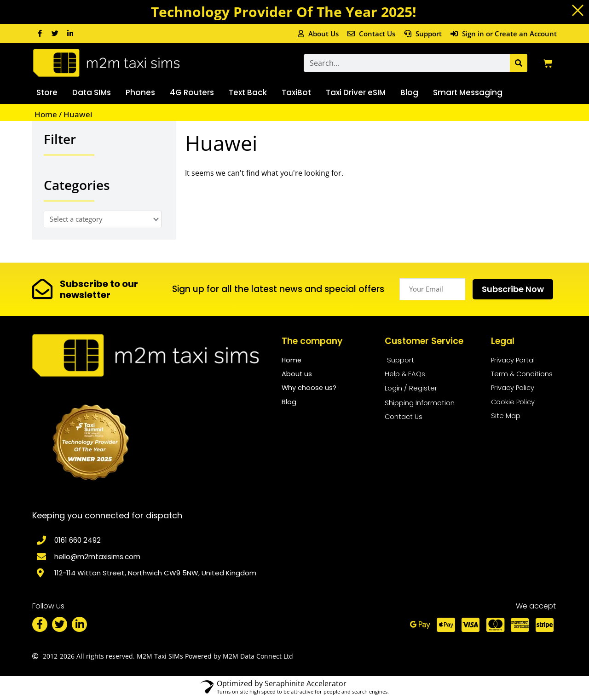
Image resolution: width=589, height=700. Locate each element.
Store (47, 92)
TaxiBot (296, 92)
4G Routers (192, 92)
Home (46, 114)
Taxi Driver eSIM (356, 92)
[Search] (519, 63)
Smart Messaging (468, 92)
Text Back (248, 92)
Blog (409, 92)
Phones (140, 92)
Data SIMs (92, 92)
